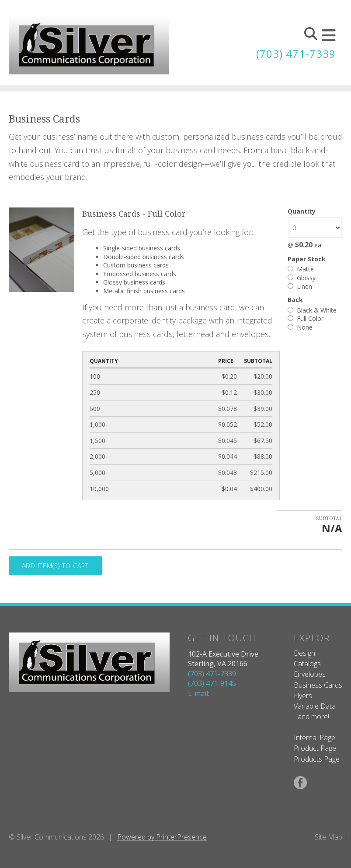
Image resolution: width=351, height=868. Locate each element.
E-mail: (199, 693)
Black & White (312, 310)
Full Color (306, 318)
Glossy (302, 278)
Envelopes (310, 674)
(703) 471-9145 (212, 683)
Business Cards (318, 685)
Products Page (317, 759)
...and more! (311, 717)
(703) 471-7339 (296, 54)
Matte (301, 269)
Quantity (302, 211)
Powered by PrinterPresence (162, 837)
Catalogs (307, 664)
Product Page (315, 748)
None (300, 327)
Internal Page (315, 738)
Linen (300, 286)
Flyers (303, 696)
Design (304, 653)
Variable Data (315, 706)
